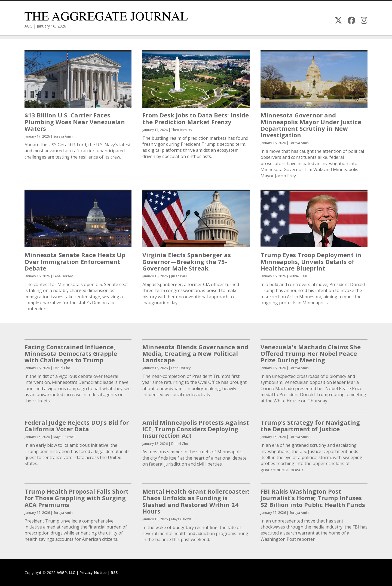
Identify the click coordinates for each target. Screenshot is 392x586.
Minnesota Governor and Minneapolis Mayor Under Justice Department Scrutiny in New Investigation (311, 125)
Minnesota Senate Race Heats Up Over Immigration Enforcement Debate (75, 261)
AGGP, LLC (66, 573)
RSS (114, 573)
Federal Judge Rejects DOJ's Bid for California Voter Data (77, 426)
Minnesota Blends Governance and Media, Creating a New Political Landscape (195, 353)
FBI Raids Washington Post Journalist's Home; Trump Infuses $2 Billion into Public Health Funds (313, 498)
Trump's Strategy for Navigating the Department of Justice (310, 426)
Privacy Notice (93, 573)
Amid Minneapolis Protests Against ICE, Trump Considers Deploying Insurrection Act (196, 429)
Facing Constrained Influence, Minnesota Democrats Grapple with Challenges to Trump (71, 353)
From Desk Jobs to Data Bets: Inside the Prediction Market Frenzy (196, 118)
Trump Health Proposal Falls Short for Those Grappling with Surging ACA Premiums (76, 498)
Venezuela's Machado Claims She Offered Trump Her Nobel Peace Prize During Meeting (311, 353)
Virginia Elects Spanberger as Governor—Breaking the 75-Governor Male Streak (187, 261)
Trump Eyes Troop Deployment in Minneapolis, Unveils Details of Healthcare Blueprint (311, 261)
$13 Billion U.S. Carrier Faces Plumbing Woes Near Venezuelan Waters (75, 122)
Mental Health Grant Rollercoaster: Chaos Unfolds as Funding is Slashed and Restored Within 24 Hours (196, 501)
